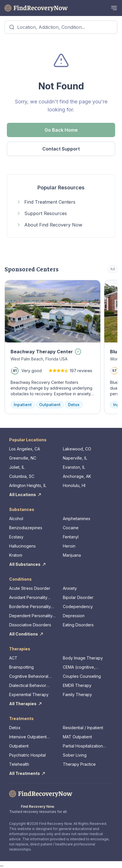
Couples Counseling (82, 676)
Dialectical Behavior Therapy (28, 686)
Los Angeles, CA (25, 449)
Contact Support (61, 149)
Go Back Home (61, 130)
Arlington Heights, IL (28, 485)
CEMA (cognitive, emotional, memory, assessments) (81, 667)
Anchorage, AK (77, 476)
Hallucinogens (22, 546)
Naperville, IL (75, 458)
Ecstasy (16, 537)
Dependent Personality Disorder (31, 616)
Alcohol (16, 519)
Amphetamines (77, 519)
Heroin (69, 546)
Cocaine (71, 528)
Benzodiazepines (26, 528)
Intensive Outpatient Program (28, 737)
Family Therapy (77, 694)
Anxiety (70, 588)
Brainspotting (21, 667)
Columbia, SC (22, 476)
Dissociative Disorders (30, 625)
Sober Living (75, 755)
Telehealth (19, 764)
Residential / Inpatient (83, 728)
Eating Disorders (78, 625)
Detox (15, 728)
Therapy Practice (79, 764)
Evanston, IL (74, 467)
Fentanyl (71, 537)
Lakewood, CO (77, 449)
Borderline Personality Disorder (30, 607)
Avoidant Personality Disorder (28, 598)
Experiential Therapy (29, 694)
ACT (13, 658)
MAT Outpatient (77, 737)
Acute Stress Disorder (30, 588)
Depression (74, 616)
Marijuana (72, 555)
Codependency (78, 607)
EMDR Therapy (77, 685)
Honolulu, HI (74, 485)
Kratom (16, 555)
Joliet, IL (17, 467)
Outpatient (19, 746)
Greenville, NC (23, 458)
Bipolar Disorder (78, 597)
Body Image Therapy (83, 658)
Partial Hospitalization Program (83, 746)
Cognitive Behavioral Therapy (29, 676)
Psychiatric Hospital (27, 755)
